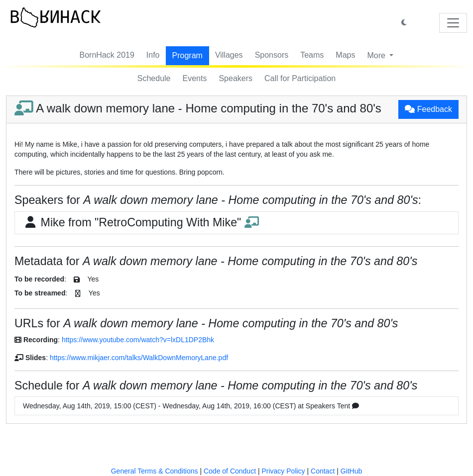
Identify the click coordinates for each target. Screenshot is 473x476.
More (377, 55)
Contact (323, 471)
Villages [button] (229, 55)
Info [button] (153, 55)
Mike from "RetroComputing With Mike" (141, 222)
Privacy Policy (283, 471)
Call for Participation (300, 78)
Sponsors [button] (272, 55)
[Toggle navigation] (453, 23)
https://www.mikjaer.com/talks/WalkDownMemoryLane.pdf (139, 358)
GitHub (352, 471)
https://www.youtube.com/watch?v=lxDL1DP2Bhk (138, 340)
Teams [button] (312, 55)
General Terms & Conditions (155, 471)
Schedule (154, 78)
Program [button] (187, 55)
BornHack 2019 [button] (107, 55)
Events (195, 78)
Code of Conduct (230, 471)
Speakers (236, 78)
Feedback (428, 109)
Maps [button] (345, 55)
